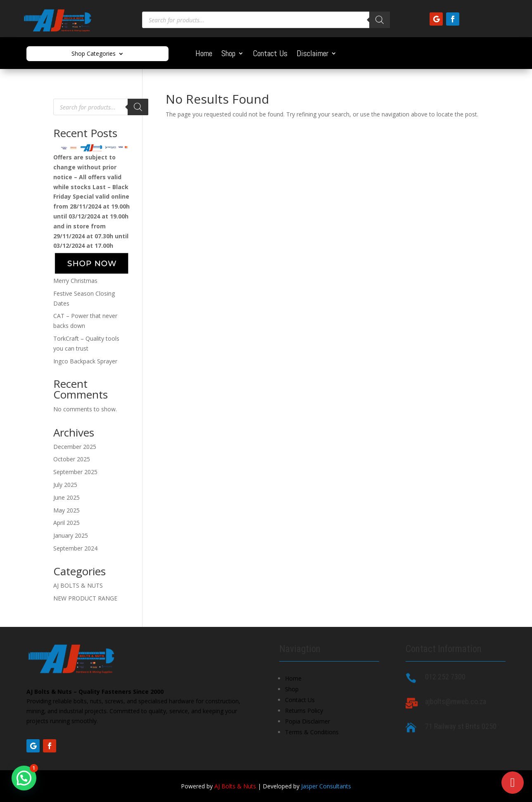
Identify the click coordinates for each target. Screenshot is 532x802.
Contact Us (270, 55)
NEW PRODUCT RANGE (85, 598)
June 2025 (66, 497)
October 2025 (72, 459)
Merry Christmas (75, 281)
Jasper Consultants (326, 786)
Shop (228, 55)
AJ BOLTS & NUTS (78, 585)
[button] (24, 778)
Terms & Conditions (312, 732)
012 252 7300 (445, 677)
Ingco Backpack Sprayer (85, 361)
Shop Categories (94, 54)
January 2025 (71, 535)
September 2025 (75, 472)
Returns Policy (304, 711)
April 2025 (66, 523)
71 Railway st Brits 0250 (461, 726)
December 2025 (75, 447)
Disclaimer (312, 55)
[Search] (380, 20)
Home (204, 55)
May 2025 (66, 510)
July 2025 (65, 485)
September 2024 (75, 548)
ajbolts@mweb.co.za (456, 701)
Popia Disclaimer (308, 721)
